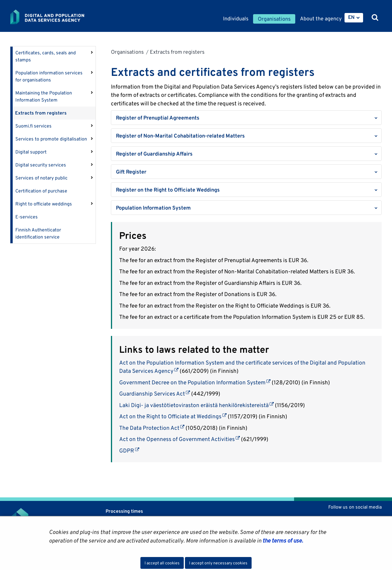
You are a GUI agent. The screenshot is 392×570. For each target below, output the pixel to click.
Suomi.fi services (33, 126)
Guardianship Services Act (155, 393)
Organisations (127, 52)
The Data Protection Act (152, 428)
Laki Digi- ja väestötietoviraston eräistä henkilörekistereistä (196, 405)
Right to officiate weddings (44, 204)
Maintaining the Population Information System (44, 96)
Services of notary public (41, 178)
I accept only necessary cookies (218, 563)
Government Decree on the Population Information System (195, 382)
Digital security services (41, 165)
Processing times (124, 511)
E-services (27, 217)
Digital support (31, 152)
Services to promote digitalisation (51, 139)
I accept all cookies (162, 563)
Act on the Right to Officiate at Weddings (173, 416)
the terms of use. (282, 540)
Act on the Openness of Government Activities (179, 439)
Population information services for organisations (49, 76)
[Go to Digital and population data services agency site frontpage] (63, 17)
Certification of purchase (41, 191)
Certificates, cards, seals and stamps (46, 56)
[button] (246, 118)
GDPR (129, 450)
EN (351, 17)
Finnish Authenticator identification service (38, 233)
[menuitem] (354, 18)
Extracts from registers (41, 113)
